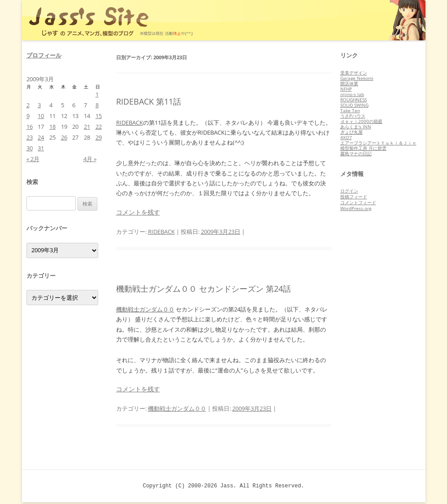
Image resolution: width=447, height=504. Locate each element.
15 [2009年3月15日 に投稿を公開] (99, 116)
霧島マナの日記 (356, 153)
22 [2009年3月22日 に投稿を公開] (99, 127)
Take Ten (350, 110)
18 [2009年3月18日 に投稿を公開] (52, 127)
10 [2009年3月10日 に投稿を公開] (41, 116)
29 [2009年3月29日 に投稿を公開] (99, 137)
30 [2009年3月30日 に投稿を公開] (30, 148)
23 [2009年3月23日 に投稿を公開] (30, 137)
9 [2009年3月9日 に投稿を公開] (28, 116)
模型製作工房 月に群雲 (363, 148)
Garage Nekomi (357, 78)
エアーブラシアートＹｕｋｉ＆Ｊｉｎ (378, 143)
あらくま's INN (356, 127)
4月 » (90, 159)
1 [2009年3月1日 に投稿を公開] (97, 94)
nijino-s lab (352, 94)
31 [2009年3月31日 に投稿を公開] (41, 148)
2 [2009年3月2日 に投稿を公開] (28, 105)
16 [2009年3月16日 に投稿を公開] (30, 127)
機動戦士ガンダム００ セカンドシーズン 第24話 (204, 289)
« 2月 (33, 159)
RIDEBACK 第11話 (149, 101)
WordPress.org (356, 208)
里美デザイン (354, 73)
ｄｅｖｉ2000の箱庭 (361, 121)
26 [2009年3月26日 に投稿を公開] (64, 137)
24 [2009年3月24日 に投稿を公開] (41, 137)
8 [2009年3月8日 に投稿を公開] (97, 105)
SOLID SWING (354, 105)
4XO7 (346, 137)
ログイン (349, 191)
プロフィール (44, 55)
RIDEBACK (130, 123)
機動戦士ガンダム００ (145, 309)
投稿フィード (354, 197)
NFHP (346, 89)
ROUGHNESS (354, 100)
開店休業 (349, 83)
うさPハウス (353, 116)
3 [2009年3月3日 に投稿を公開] (39, 105)
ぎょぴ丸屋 (352, 132)
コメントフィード (358, 202)
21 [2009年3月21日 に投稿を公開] (87, 127)
